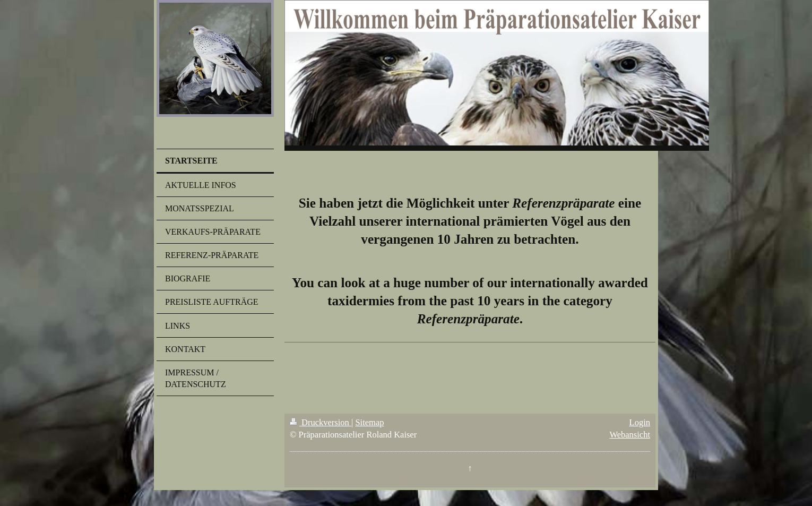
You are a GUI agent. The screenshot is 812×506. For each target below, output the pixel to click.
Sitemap (369, 422)
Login (640, 422)
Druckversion (321, 422)
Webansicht (630, 435)
